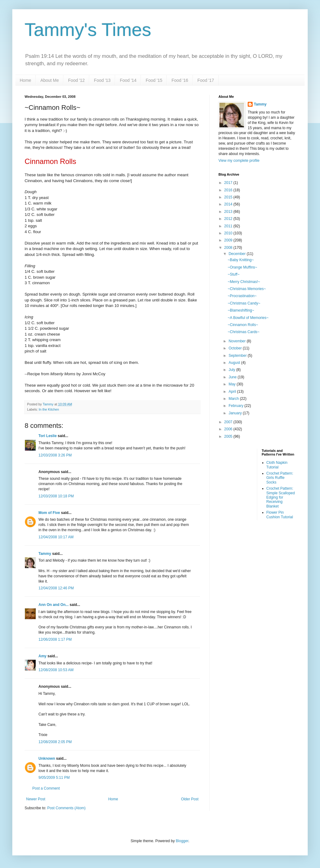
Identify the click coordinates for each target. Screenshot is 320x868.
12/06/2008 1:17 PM (55, 639)
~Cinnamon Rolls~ (243, 325)
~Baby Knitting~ (241, 260)
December (238, 254)
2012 (229, 219)
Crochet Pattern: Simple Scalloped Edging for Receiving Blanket (281, 497)
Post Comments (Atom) (66, 808)
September (238, 356)
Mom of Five (49, 513)
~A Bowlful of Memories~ (248, 318)
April (233, 392)
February (236, 406)
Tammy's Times (88, 30)
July (232, 370)
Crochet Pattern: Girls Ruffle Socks (280, 478)
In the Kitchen (49, 409)
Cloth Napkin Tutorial (277, 465)
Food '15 (154, 80)
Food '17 (206, 80)
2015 (229, 197)
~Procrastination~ (242, 296)
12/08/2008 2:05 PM (55, 742)
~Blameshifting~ (241, 310)
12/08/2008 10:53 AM (56, 670)
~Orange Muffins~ (242, 267)
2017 (229, 183)
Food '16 (180, 80)
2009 (229, 240)
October (236, 348)
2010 (229, 233)
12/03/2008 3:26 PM (55, 455)
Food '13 (102, 80)
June (233, 377)
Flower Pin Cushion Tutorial (280, 515)
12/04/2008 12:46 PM (56, 588)
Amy (42, 656)
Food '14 (128, 80)
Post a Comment (46, 788)
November (238, 341)
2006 (229, 429)
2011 (229, 226)
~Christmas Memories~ (247, 289)
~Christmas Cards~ (244, 332)
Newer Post (36, 799)
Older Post (190, 799)
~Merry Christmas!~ (244, 282)
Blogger (182, 841)
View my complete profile (239, 161)
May (233, 384)
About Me (50, 80)
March (234, 399)
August (235, 363)
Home (25, 80)
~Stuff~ (234, 274)
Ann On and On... (54, 605)
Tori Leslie (48, 436)
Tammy (45, 554)
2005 (229, 436)
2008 (229, 248)
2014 (229, 204)
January (236, 413)
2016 (229, 190)
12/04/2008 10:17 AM (56, 537)
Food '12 (76, 80)
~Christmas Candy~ (244, 303)
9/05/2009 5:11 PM (54, 778)
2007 (229, 422)
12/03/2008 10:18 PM (56, 496)
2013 (229, 212)
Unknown (47, 759)
